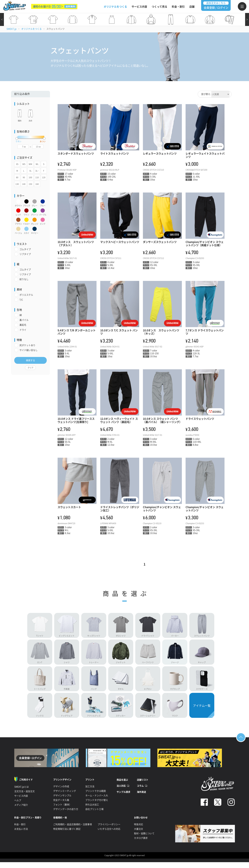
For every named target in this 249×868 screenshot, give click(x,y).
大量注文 (139, 834)
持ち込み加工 (92, 809)
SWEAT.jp (12, 29)
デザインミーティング (65, 796)
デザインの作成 (61, 791)
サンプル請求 (123, 797)
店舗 (192, 7)
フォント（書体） (62, 809)
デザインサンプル (62, 800)
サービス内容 (139, 7)
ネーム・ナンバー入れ (97, 800)
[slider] (17, 139)
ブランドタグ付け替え (97, 805)
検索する (30, 360)
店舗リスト (143, 784)
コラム (140, 791)
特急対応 (139, 829)
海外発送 (141, 797)
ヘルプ (18, 805)
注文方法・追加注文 (24, 796)
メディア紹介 (21, 810)
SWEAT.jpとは (21, 791)
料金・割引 (178, 7)
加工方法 (90, 791)
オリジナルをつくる (115, 7)
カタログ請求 (141, 843)
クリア (30, 368)
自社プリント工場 (94, 814)
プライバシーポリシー (109, 829)
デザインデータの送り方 (66, 814)
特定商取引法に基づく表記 (67, 834)
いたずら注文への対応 (109, 834)
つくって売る (159, 7)
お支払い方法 (21, 834)
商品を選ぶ (122, 784)
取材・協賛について (144, 838)
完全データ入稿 (61, 805)
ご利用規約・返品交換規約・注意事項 (73, 829)
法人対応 (121, 791)
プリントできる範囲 (96, 796)
